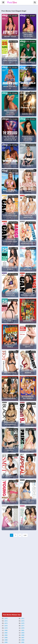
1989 (23, 640)
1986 (6, 638)
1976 (6, 626)
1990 (6, 642)
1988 (6, 640)
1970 (6, 619)
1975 (23, 623)
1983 (23, 633)
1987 (23, 638)
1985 (23, 635)
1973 (23, 621)
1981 (23, 630)
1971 (23, 619)
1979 (23, 628)
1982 (6, 633)
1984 (6, 635)
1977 (23, 626)
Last (25, 535)
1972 (6, 621)
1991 (23, 642)
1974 (6, 623)
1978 (6, 628)
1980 (6, 630)
